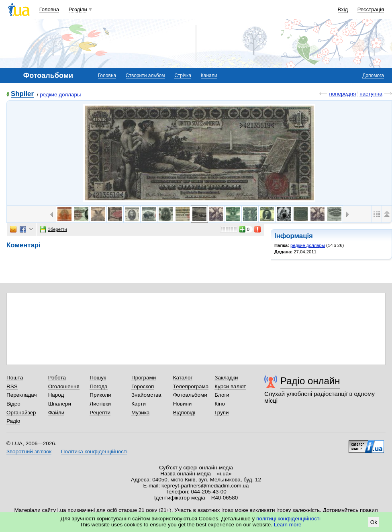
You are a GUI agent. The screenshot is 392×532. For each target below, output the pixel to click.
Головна (49, 9)
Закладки (226, 378)
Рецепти (100, 413)
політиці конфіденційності (288, 519)
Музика (140, 413)
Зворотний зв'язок (29, 451)
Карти (139, 404)
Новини (183, 404)
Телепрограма (191, 386)
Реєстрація (371, 9)
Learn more (288, 525)
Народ (56, 395)
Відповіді (184, 413)
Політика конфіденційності (94, 451)
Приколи (100, 395)
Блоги (222, 395)
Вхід (343, 9)
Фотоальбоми (190, 395)
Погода (98, 386)
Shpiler (22, 94)
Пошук (98, 378)
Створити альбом (145, 75)
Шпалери (60, 404)
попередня (342, 94)
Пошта (15, 378)
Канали (209, 75)
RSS (12, 386)
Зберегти (53, 229)
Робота (57, 378)
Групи (222, 413)
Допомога (373, 75)
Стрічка (183, 75)
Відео (13, 404)
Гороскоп (143, 386)
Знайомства (146, 395)
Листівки (100, 404)
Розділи (78, 9)
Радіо (13, 421)
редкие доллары (60, 95)
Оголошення (64, 386)
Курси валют (230, 386)
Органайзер (21, 413)
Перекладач (21, 395)
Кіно (220, 404)
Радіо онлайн (310, 381)
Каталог (183, 378)
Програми (144, 378)
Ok (374, 522)
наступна (371, 94)
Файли (56, 413)
